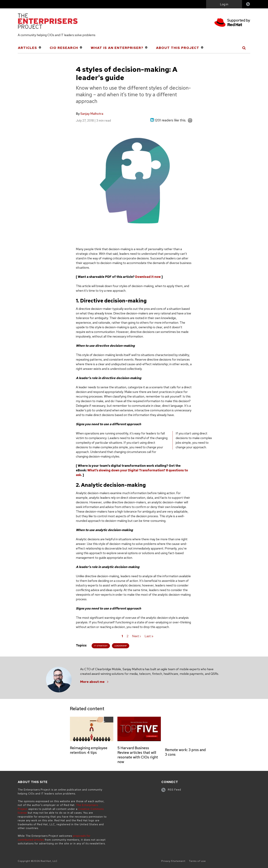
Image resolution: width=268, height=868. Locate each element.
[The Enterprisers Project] (48, 22)
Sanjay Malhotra (92, 114)
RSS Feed (174, 790)
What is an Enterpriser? (117, 48)
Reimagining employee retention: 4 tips (89, 750)
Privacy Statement (173, 861)
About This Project (178, 48)
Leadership (121, 646)
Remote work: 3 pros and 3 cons (185, 752)
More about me (92, 682)
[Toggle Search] (244, 48)
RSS (248, 5)
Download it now (148, 277)
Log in (224, 4)
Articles (28, 48)
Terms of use (197, 861)
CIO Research (64, 48)
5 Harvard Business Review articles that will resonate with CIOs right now (138, 755)
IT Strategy (101, 646)
